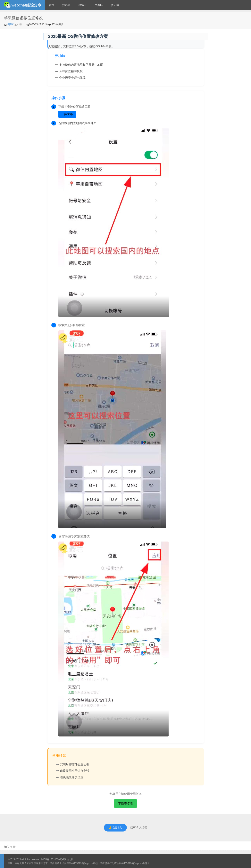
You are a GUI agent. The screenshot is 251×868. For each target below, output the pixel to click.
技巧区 (66, 5)
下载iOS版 (67, 114)
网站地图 (69, 859)
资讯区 (115, 5)
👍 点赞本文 (115, 828)
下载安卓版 (125, 804)
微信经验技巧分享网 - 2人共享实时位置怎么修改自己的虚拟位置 (22, 5)
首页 (52, 5)
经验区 (83, 5)
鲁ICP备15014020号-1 (52, 859)
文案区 (99, 5)
